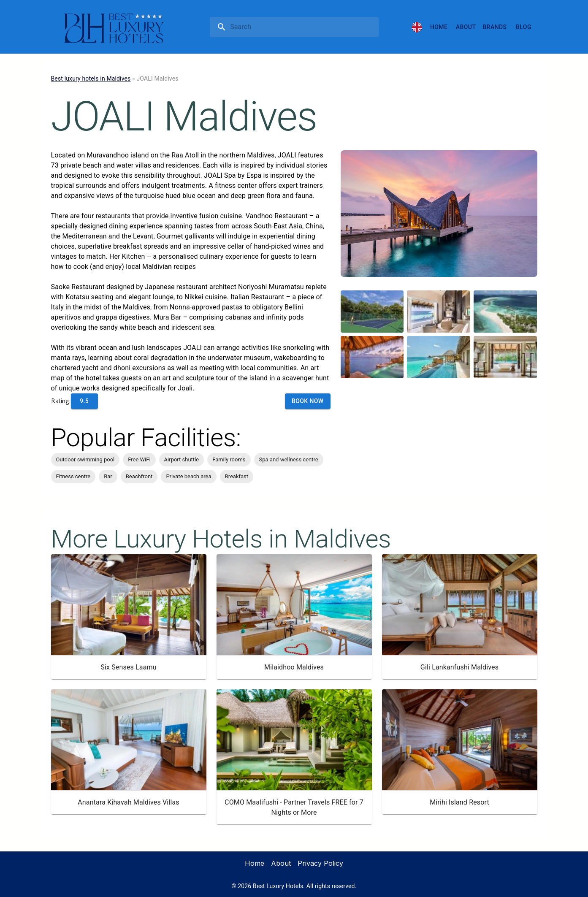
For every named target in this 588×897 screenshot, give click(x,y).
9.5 (84, 401)
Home (439, 27)
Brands (495, 27)
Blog (524, 27)
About (466, 27)
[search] (303, 27)
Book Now (308, 401)
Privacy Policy (320, 863)
